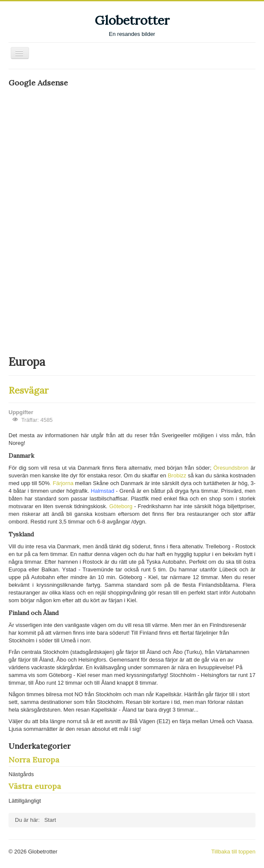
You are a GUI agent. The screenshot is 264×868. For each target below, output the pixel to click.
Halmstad (104, 491)
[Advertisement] (73, 221)
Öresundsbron (232, 468)
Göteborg (122, 506)
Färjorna (64, 483)
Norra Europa (34, 760)
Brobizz (178, 475)
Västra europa (35, 786)
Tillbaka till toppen (233, 852)
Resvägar (29, 390)
